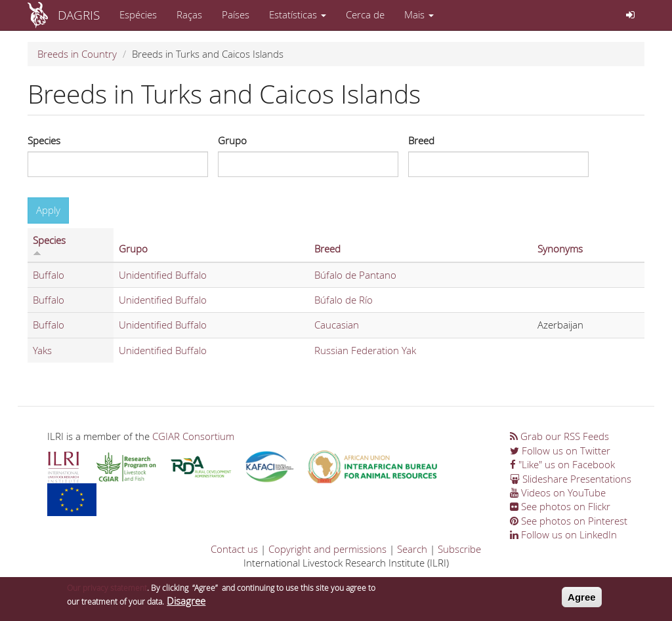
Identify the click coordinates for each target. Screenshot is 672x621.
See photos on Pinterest (569, 521)
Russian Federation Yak (365, 350)
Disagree (186, 605)
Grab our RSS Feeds (559, 436)
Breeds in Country (77, 54)
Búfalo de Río (344, 300)
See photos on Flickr (560, 506)
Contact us (234, 549)
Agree (582, 600)
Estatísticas (298, 14)
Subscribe (459, 549)
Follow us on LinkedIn (563, 534)
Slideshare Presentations (571, 479)
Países (236, 14)
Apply (48, 210)
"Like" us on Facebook (562, 464)
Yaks (42, 350)
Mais (419, 14)
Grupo (232, 140)
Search (412, 549)
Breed (421, 140)
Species (44, 140)
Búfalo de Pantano (355, 275)
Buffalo (49, 275)
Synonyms (560, 249)
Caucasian (337, 325)
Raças (189, 14)
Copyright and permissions (327, 549)
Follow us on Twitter (560, 451)
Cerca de (365, 14)
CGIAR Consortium (193, 436)
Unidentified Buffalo (163, 275)
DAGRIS (79, 15)
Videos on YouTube (558, 492)
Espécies (138, 14)
